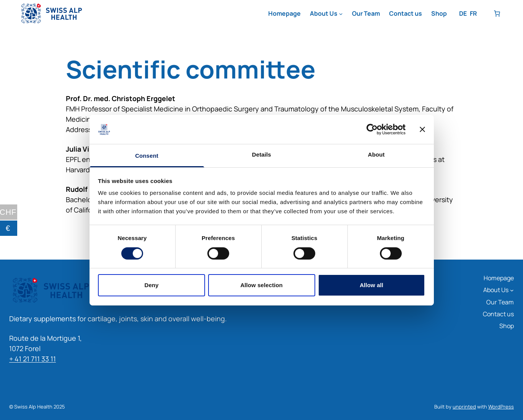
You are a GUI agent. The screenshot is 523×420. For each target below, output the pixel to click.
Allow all (371, 285)
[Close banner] (422, 129)
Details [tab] (262, 154)
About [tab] (376, 154)
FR (473, 13)
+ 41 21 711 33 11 (33, 359)
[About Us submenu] (341, 14)
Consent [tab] (147, 156)
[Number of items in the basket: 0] (497, 13)
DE (463, 13)
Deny (151, 285)
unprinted (464, 407)
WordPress (501, 407)
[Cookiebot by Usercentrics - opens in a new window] (372, 129)
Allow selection (261, 285)
